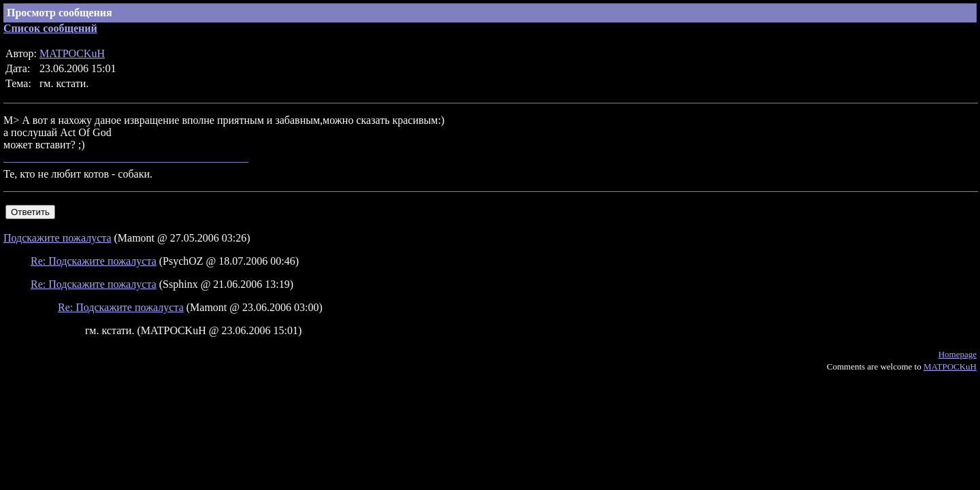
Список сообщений (50, 28)
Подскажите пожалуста (58, 238)
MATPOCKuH (72, 53)
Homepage (958, 354)
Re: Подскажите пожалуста (94, 261)
